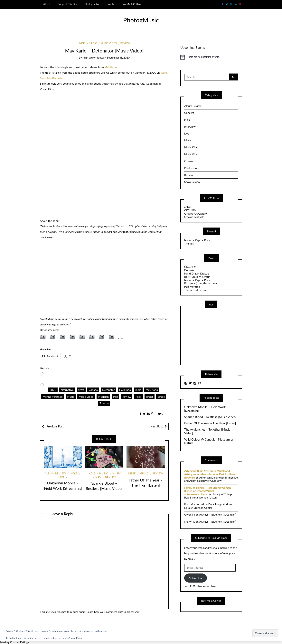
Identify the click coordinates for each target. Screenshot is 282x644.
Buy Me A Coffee (131, 4)
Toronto (104, 403)
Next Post (157, 426)
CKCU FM (190, 210)
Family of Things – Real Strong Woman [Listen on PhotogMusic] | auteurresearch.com (208, 491)
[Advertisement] (214, 336)
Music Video (109, 43)
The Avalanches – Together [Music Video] (207, 431)
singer (150, 397)
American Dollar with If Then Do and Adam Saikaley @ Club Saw (211, 479)
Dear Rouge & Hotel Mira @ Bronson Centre (208, 506)
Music (93, 43)
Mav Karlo (111, 67)
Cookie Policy (75, 638)
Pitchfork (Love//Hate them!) (201, 283)
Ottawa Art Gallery (196, 214)
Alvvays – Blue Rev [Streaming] (218, 514)
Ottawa (189, 161)
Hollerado (125, 390)
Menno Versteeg (53, 397)
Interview (190, 127)
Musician (103, 397)
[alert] (211, 57)
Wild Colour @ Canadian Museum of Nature (209, 441)
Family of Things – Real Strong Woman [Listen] (209, 496)
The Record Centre (196, 290)
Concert (189, 113)
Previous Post (55, 426)
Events (110, 4)
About (47, 4)
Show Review (192, 182)
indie (82, 43)
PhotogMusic (141, 20)
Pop (116, 397)
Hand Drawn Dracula (197, 273)
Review (125, 43)
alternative (67, 390)
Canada (93, 390)
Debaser (189, 270)
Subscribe (196, 578)
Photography (92, 4)
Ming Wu (88, 58)
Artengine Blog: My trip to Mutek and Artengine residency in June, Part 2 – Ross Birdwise (210, 474)
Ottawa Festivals (194, 217)
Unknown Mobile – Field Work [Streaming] (205, 409)
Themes (189, 243)
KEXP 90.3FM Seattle (197, 277)
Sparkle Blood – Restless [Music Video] (210, 417)
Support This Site (67, 4)
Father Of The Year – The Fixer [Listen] (210, 423)
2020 (53, 390)
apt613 (188, 207)
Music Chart (192, 147)
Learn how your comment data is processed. (113, 612)
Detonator (108, 390)
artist (81, 390)
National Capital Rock (197, 240)
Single (161, 397)
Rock (138, 397)
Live (187, 133)
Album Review (55, 473)
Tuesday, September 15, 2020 (113, 58)
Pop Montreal (192, 287)
